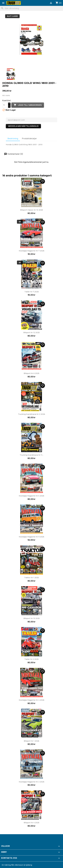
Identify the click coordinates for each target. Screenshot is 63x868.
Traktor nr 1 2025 (31, 578)
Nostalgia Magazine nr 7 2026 (32, 251)
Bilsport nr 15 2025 (32, 618)
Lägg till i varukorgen (28, 105)
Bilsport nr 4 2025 (31, 823)
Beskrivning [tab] (13, 139)
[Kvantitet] (5, 105)
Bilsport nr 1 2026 (31, 741)
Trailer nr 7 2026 (32, 292)
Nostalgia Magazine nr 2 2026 (32, 782)
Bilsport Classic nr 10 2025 (32, 210)
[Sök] (31, 8)
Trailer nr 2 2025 (31, 659)
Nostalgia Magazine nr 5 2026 (31, 496)
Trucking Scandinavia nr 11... (32, 455)
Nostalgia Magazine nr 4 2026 (32, 700)
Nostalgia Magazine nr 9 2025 (31, 537)
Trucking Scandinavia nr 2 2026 (31, 414)
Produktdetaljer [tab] (29, 139)
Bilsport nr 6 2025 (31, 373)
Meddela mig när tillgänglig (23, 126)
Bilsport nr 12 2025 (31, 333)
